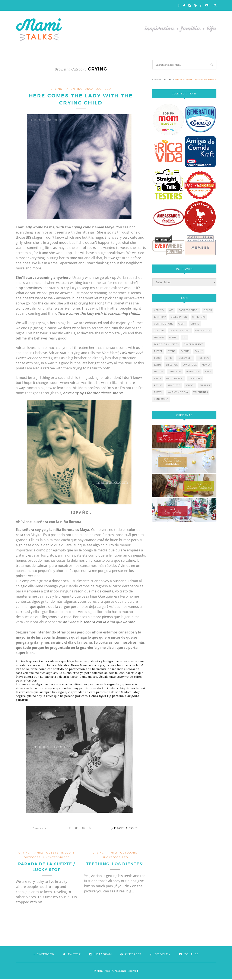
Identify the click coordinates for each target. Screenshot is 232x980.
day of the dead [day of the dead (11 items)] (180, 331)
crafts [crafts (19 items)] (195, 324)
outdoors (32, 858)
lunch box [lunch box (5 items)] (190, 365)
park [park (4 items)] (208, 372)
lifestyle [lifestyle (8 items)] (172, 365)
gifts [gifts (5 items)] (169, 358)
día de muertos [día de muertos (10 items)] (194, 344)
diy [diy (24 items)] (185, 337)
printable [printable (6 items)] (195, 378)
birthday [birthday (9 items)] (160, 317)
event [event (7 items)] (172, 351)
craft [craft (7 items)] (182, 324)
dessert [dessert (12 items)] (159, 337)
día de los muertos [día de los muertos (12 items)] (166, 344)
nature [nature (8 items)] (159, 372)
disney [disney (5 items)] (174, 337)
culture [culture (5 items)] (159, 331)
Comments (37, 829)
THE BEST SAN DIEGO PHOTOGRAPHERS (195, 79)
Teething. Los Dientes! (115, 864)
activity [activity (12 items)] (159, 310)
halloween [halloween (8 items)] (185, 358)
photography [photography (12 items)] (175, 378)
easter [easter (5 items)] (158, 351)
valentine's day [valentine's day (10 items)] (178, 392)
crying (57, 89)
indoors (68, 853)
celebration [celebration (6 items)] (179, 317)
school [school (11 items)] (190, 385)
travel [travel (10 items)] (158, 392)
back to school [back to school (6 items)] (189, 310)
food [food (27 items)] (157, 358)
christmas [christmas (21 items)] (199, 317)
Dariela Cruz (126, 829)
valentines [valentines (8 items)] (201, 392)
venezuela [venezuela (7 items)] (161, 399)
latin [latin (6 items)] (158, 365)
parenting (74, 89)
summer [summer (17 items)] (205, 385)
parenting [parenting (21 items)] (193, 372)
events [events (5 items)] (185, 351)
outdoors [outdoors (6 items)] (175, 372)
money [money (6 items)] (206, 365)
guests (52, 853)
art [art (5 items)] (171, 310)
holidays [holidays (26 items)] (203, 358)
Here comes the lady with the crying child (81, 100)
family (38, 853)
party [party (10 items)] (158, 378)
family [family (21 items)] (199, 351)
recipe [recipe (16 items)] (158, 385)
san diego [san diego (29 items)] (174, 385)
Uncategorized (98, 89)
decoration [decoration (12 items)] (203, 331)
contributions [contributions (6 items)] (164, 324)
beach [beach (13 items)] (208, 310)
